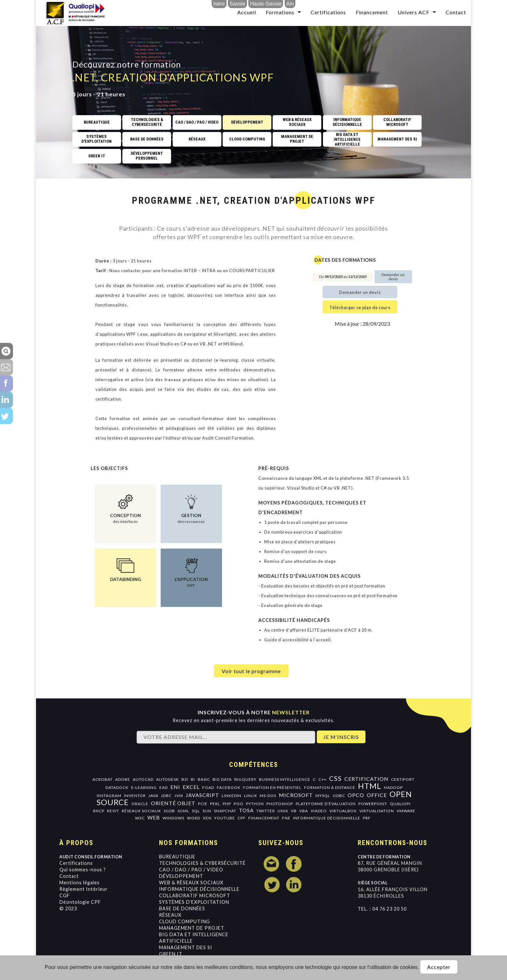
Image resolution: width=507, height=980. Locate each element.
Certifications (328, 12)
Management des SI (186, 947)
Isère (219, 4)
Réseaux (170, 915)
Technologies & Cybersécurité (202, 863)
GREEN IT (171, 954)
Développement (181, 876)
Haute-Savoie (266, 4)
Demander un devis (393, 277)
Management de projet (192, 928)
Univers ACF (414, 12)
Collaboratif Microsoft (195, 895)
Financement (372, 12)
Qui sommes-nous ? (83, 870)
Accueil (247, 12)
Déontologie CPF (80, 902)
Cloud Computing (185, 921)
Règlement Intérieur (84, 889)
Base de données (182, 908)
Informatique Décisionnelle (199, 889)
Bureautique (177, 857)
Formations (280, 12)
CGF (65, 895)
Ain (290, 4)
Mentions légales (80, 883)
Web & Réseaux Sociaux (191, 883)
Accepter (439, 967)
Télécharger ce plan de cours (360, 308)
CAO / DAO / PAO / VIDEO (191, 870)
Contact (456, 12)
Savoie (237, 4)
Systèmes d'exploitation (194, 902)
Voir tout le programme (251, 671)
